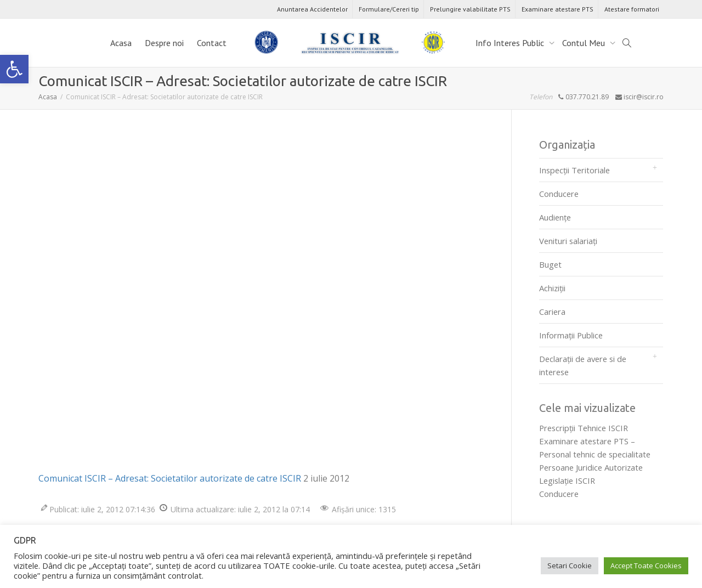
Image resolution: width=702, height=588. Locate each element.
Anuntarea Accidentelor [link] (312, 9)
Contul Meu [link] (585, 43)
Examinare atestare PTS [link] (557, 9)
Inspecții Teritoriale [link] (574, 170)
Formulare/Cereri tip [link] (389, 9)
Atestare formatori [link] (632, 9)
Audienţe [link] (555, 217)
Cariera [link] (552, 312)
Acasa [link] (121, 43)
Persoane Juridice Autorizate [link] (591, 467)
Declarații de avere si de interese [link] (583, 365)
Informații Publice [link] (571, 335)
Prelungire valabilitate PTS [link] (470, 9)
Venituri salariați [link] (568, 241)
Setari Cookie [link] (570, 566)
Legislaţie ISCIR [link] (567, 480)
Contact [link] (212, 43)
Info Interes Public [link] (511, 43)
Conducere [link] (559, 194)
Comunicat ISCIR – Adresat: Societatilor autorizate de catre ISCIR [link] (170, 478)
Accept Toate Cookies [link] (646, 566)
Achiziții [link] (552, 288)
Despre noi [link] (164, 43)
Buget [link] (550, 264)
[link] (14, 69)
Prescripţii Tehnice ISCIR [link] (584, 428)
